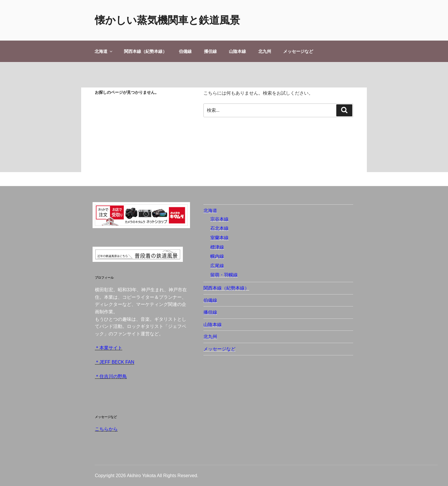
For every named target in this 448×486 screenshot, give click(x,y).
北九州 (265, 51)
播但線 (210, 51)
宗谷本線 (219, 219)
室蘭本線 (219, 238)
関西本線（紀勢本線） (145, 51)
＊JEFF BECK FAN (115, 362)
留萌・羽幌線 (224, 275)
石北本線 (219, 228)
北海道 (104, 51)
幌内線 (217, 256)
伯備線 (185, 51)
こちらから (106, 429)
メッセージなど (298, 51)
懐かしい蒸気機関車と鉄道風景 (167, 20)
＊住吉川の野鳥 (111, 376)
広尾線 (217, 266)
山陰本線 (237, 51)
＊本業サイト (109, 348)
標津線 (217, 247)
